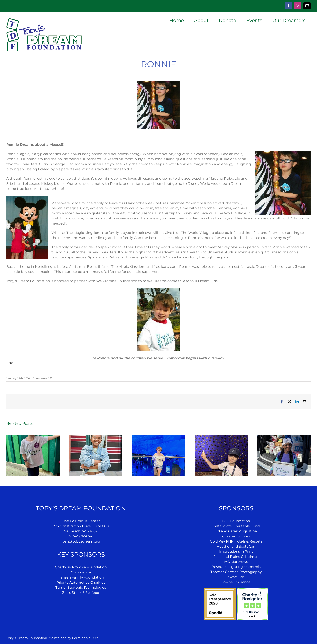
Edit (10, 363)
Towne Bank (236, 577)
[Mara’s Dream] (158, 437)
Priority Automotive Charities (81, 582)
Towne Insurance (236, 582)
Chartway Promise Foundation (81, 567)
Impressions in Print (236, 552)
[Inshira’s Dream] (284, 437)
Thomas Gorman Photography (236, 572)
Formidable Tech (85, 638)
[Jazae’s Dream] (96, 437)
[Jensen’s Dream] (33, 437)
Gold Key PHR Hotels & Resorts (236, 541)
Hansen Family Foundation (81, 577)
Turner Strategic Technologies (81, 588)
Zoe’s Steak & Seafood (81, 593)
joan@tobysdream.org (81, 541)
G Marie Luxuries (236, 536)
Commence (81, 572)
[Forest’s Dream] (221, 437)
